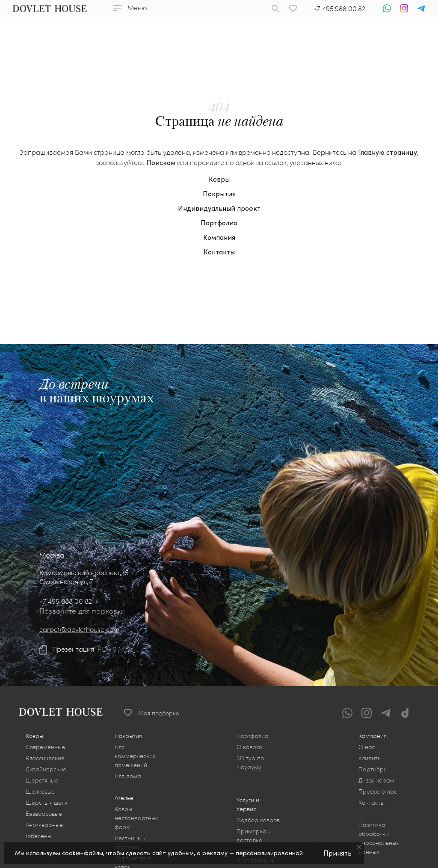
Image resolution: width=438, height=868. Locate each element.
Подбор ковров (258, 820)
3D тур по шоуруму (250, 762)
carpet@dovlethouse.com (80, 629)
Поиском (161, 162)
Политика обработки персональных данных (379, 838)
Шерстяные (42, 780)
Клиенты (370, 758)
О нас (367, 747)
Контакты (219, 252)
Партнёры (373, 769)
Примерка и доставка (254, 836)
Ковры (219, 179)
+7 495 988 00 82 (340, 8)
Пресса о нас (378, 791)
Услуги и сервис (248, 804)
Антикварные (44, 825)
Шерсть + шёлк (47, 802)
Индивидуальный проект (219, 208)
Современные (45, 747)
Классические (45, 758)
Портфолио (219, 223)
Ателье (124, 798)
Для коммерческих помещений (135, 756)
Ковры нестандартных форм (136, 818)
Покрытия (219, 193)
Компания (219, 237)
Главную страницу (388, 152)
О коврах (250, 747)
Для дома (128, 776)
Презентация (73, 649)
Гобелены (38, 836)
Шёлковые (40, 791)
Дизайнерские (46, 769)
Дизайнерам (376, 780)
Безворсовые (44, 813)
